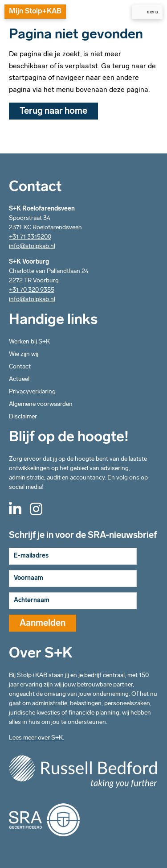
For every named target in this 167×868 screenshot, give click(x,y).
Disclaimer (23, 417)
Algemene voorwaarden (41, 404)
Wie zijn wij (24, 354)
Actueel (19, 379)
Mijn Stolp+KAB (35, 12)
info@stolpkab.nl (32, 246)
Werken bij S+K (29, 342)
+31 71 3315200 (30, 237)
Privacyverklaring (32, 392)
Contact (20, 367)
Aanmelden (43, 624)
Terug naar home (53, 112)
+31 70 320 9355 (32, 290)
